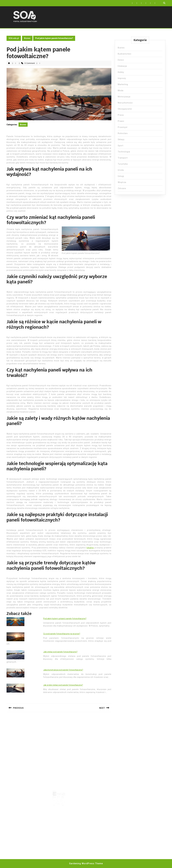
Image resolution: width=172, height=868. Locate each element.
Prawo (121, 121)
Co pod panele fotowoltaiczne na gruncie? (62, 634)
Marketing (123, 84)
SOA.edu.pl (14, 38)
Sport (121, 146)
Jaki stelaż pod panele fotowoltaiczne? (60, 652)
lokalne (90, 548)
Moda (121, 91)
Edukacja (122, 66)
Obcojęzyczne (125, 109)
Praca (121, 115)
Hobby (121, 72)
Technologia (124, 152)
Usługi (121, 176)
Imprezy (122, 78)
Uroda (121, 170)
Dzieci (121, 60)
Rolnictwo (123, 133)
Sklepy (121, 139)
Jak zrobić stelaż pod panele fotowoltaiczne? (63, 685)
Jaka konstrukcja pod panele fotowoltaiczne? (63, 670)
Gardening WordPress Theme (86, 863)
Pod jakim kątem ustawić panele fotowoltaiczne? (65, 619)
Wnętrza (122, 182)
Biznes (27, 38)
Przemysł (123, 127)
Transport (123, 158)
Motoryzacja (124, 97)
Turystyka (123, 164)
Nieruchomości (125, 103)
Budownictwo (125, 54)
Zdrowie (122, 188)
